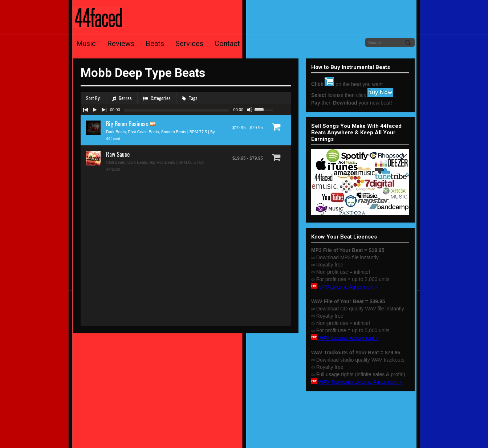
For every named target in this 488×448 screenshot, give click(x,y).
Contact (227, 44)
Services (189, 44)
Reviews (121, 44)
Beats (155, 44)
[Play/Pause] (95, 110)
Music (86, 44)
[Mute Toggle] (250, 110)
